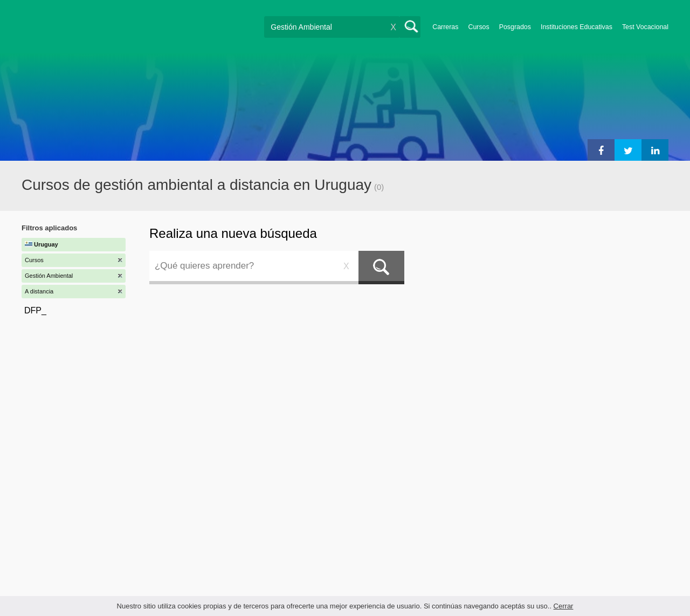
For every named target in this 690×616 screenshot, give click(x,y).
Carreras (445, 27)
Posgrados (515, 27)
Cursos (478, 27)
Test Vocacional (645, 27)
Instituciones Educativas (577, 27)
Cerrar (564, 606)
